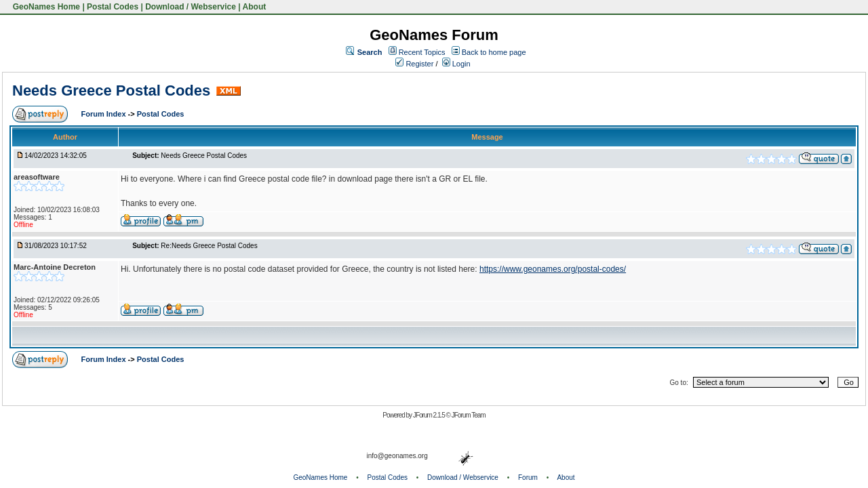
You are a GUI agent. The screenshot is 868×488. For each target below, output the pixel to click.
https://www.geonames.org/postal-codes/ (553, 269)
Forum (528, 477)
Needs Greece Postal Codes (111, 90)
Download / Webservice (191, 7)
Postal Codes (113, 7)
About (255, 7)
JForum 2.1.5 (430, 415)
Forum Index (105, 114)
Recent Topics (422, 52)
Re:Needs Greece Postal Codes (209, 246)
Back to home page (494, 52)
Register (414, 64)
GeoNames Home (45, 7)
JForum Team (469, 415)
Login (456, 64)
